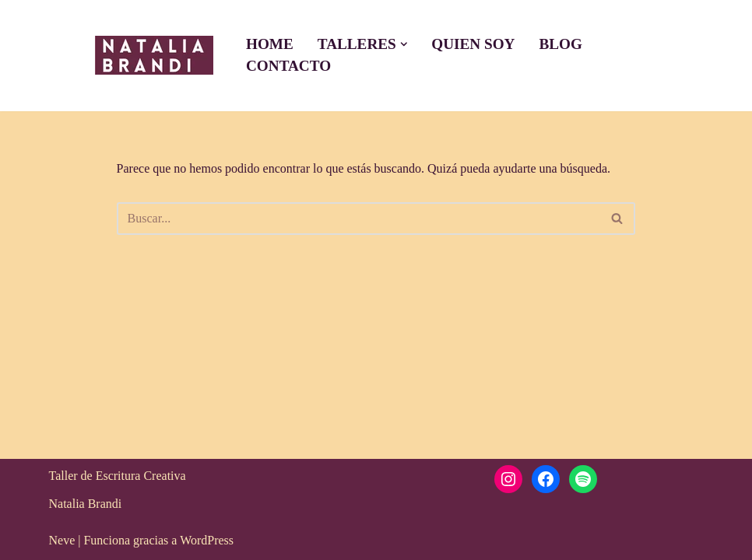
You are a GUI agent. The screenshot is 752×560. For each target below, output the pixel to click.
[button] (404, 44)
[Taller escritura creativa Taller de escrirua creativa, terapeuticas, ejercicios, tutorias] (150, 55)
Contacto (288, 66)
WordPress (207, 540)
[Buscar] (359, 219)
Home (270, 44)
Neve (62, 540)
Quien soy (473, 44)
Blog (560, 44)
